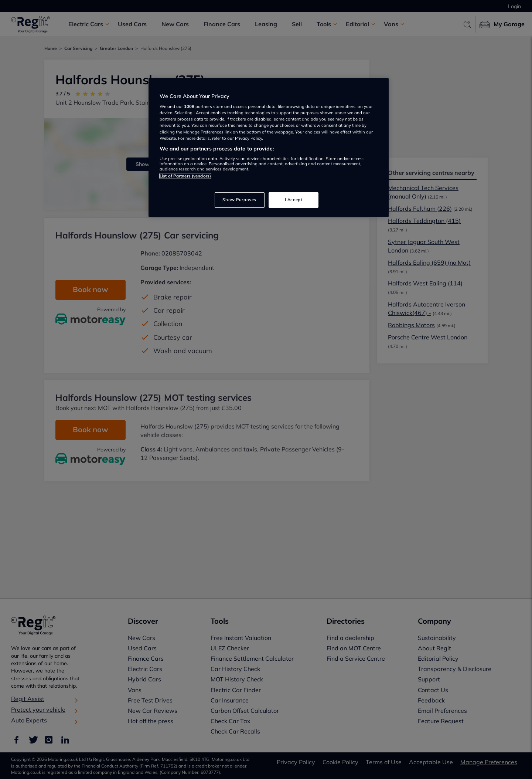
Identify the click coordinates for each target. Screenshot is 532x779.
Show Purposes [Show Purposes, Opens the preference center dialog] (239, 200)
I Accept (294, 200)
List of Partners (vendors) (185, 176)
